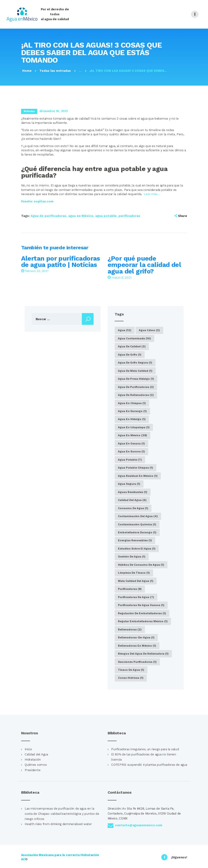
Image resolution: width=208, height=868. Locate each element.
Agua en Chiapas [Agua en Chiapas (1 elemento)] (132, 403)
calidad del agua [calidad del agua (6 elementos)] (132, 500)
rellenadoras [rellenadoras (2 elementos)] (130, 629)
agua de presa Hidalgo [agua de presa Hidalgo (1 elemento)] (136, 379)
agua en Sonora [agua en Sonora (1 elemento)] (131, 451)
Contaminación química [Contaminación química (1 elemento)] (137, 524)
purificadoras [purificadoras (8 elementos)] (130, 589)
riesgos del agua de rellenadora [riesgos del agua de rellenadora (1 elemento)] (143, 654)
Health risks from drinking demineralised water (58, 824)
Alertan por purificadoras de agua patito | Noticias (61, 262)
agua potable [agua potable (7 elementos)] (130, 460)
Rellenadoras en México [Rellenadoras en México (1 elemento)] (137, 646)
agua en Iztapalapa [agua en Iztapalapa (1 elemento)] (134, 427)
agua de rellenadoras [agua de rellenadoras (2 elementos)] (136, 395)
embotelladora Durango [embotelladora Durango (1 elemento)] (137, 532)
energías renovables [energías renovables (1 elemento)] (135, 540)
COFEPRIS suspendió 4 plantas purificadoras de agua (149, 765)
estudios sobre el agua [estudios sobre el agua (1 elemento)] (137, 549)
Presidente (32, 770)
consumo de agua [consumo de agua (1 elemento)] (133, 508)
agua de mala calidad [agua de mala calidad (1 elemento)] (135, 371)
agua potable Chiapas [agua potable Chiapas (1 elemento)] (136, 468)
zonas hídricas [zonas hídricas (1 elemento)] (131, 678)
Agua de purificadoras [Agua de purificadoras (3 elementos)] (136, 387)
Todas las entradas (55, 71)
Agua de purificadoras (49, 216)
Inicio (28, 749)
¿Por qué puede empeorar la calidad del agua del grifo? (144, 265)
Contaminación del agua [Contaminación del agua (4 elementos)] (138, 516)
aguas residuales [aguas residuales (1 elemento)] (133, 492)
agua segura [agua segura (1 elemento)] (129, 484)
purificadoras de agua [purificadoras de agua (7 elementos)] (136, 597)
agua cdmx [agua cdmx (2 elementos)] (149, 330)
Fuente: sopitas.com (37, 201)
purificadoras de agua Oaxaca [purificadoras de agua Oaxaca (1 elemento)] (141, 605)
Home (27, 71)
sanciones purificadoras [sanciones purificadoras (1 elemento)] (137, 662)
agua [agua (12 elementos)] (125, 330)
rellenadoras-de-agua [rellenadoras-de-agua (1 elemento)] (136, 637)
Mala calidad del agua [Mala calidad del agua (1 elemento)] (136, 581)
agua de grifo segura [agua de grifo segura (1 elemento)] (135, 363)
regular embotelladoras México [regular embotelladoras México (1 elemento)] (143, 621)
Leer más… (152, 194)
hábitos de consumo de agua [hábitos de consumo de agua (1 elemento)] (141, 565)
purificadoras (129, 216)
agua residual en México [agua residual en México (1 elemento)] (138, 476)
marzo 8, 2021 (120, 278)
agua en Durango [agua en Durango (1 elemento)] (132, 411)
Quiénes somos (36, 765)
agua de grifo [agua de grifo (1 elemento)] (130, 355)
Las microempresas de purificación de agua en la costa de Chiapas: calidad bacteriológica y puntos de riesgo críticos (62, 814)
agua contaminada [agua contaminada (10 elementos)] (134, 338)
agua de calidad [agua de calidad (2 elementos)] (132, 346)
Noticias (29, 111)
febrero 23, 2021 (35, 271)
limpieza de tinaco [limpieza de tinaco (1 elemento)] (134, 573)
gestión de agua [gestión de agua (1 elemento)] (132, 557)
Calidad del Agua (36, 754)
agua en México (81, 216)
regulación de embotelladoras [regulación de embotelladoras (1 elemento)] (142, 613)
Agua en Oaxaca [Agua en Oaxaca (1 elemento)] (131, 443)
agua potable (106, 216)
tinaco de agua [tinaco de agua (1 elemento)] (131, 670)
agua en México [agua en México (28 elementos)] (132, 435)
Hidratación (33, 760)
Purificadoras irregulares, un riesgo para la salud (145, 749)
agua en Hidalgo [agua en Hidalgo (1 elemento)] (132, 419)
